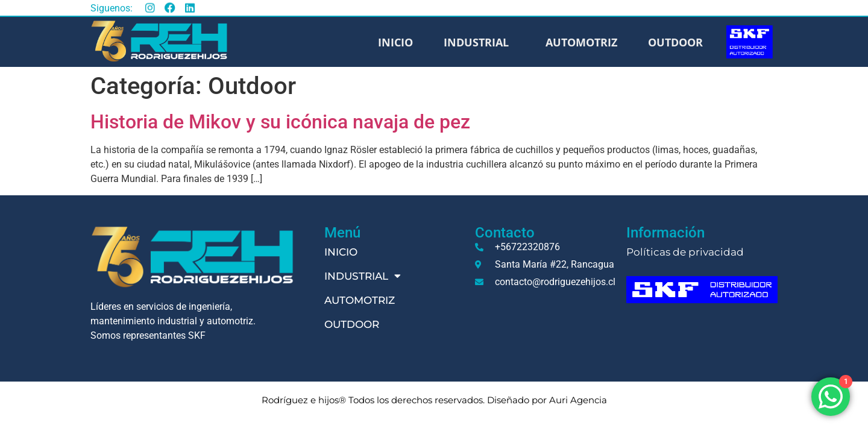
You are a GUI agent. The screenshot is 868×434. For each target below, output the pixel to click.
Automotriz (581, 42)
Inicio (395, 42)
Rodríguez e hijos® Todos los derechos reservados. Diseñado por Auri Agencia (434, 400)
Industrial (479, 42)
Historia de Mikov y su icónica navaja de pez (280, 122)
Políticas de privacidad (685, 252)
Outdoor (675, 42)
